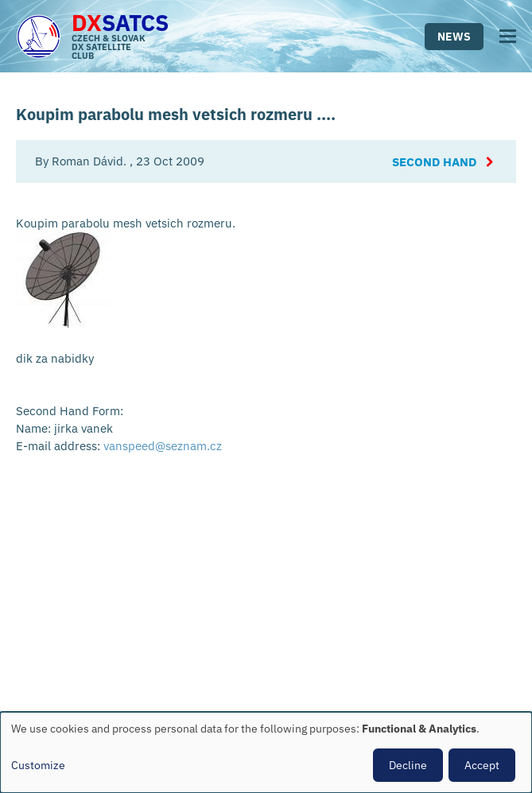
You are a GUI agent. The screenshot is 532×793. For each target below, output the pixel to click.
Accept (482, 765)
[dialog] (266, 752)
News (454, 37)
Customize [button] (38, 765)
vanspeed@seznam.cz (163, 446)
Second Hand (434, 162)
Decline (408, 765)
